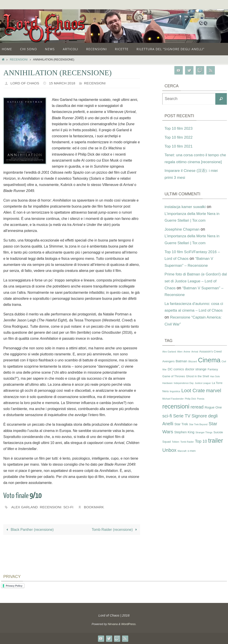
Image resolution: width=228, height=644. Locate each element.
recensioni (52, 507)
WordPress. (129, 624)
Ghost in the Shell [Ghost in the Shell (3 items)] (197, 383)
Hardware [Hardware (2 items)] (167, 390)
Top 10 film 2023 (179, 128)
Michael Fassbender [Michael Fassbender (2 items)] (173, 405)
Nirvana (113, 624)
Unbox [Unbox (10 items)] (169, 457)
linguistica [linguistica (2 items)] (175, 398)
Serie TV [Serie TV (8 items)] (182, 423)
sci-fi (70, 507)
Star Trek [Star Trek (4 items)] (181, 431)
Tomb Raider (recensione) (115, 530)
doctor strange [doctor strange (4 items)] (196, 376)
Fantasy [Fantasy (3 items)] (213, 376)
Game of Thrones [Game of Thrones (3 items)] (174, 383)
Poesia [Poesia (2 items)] (201, 405)
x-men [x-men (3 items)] (191, 457)
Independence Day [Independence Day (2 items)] (184, 390)
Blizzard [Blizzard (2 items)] (193, 368)
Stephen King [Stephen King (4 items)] (184, 439)
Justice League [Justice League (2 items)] (203, 390)
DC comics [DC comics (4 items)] (176, 376)
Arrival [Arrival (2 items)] (195, 358)
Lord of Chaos (25, 83)
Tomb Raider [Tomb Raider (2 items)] (187, 449)
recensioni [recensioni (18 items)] (176, 413)
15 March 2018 (63, 83)
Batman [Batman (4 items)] (181, 368)
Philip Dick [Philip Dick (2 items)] (190, 405)
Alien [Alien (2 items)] (180, 358)
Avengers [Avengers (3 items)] (168, 368)
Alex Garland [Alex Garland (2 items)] (169, 358)
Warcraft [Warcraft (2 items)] (182, 458)
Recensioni (19, 59)
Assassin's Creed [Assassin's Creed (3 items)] (211, 358)
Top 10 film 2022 (179, 137)
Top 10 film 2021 (179, 146)
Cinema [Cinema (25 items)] (209, 367)
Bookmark (96, 507)
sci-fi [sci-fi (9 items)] (167, 422)
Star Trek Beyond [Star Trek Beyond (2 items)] (198, 431)
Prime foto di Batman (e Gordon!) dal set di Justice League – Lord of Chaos (195, 288)
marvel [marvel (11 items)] (214, 397)
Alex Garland (25, 507)
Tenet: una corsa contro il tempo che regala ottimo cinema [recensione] (193, 162)
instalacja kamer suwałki (186, 214)
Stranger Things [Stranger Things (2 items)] (204, 439)
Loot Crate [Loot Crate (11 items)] (193, 397)
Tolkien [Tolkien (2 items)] (176, 449)
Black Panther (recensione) (29, 530)
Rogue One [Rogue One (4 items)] (213, 414)
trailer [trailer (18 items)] (216, 448)
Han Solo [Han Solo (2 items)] (215, 383)
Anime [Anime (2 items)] (187, 358)
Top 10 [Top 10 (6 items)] (201, 448)
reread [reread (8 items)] (197, 414)
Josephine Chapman (183, 236)
